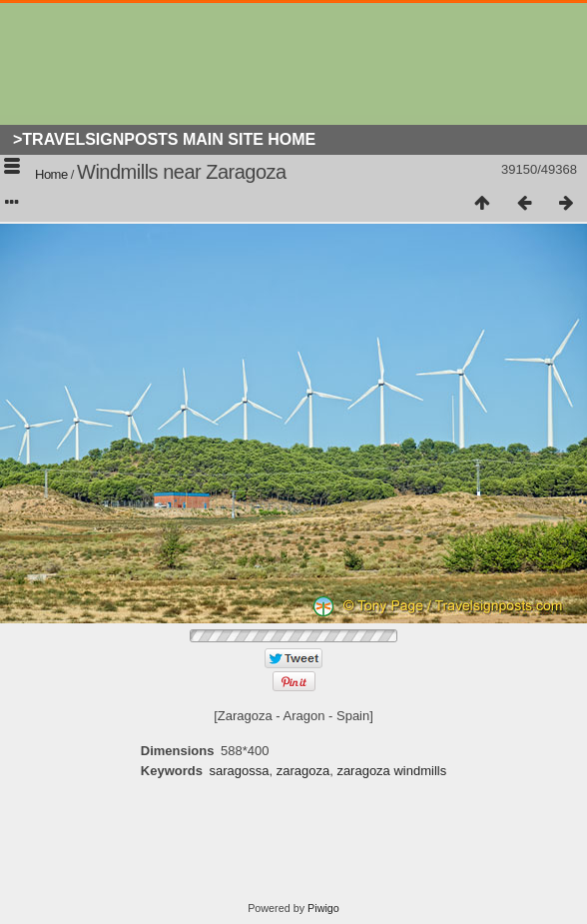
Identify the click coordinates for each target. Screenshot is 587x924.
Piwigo (323, 908)
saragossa (239, 771)
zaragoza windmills (391, 771)
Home (51, 174)
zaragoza (303, 771)
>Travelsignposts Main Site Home (164, 139)
